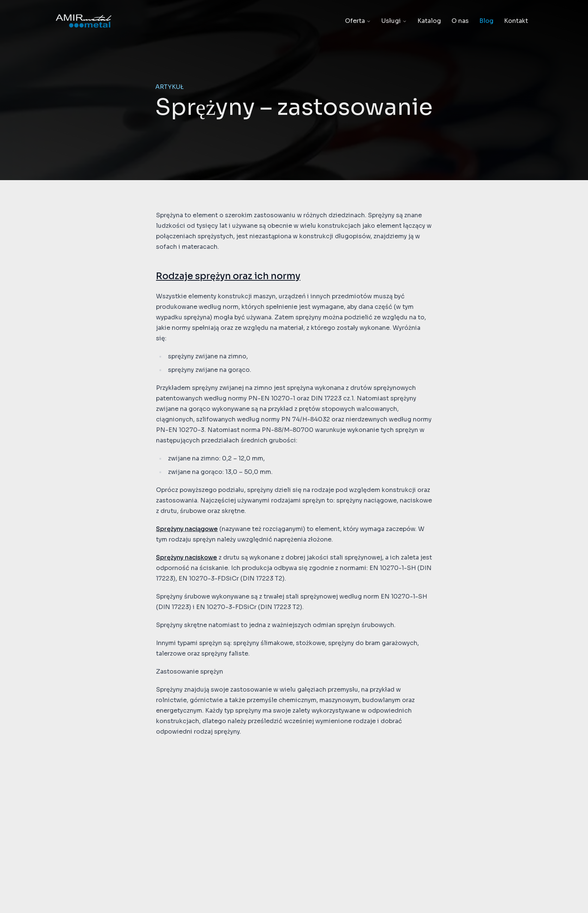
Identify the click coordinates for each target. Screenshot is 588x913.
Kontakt (516, 21)
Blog (486, 21)
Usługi (394, 21)
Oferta (358, 21)
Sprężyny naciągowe (187, 529)
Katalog (429, 21)
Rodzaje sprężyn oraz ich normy (228, 276)
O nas (460, 21)
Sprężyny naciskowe (187, 557)
